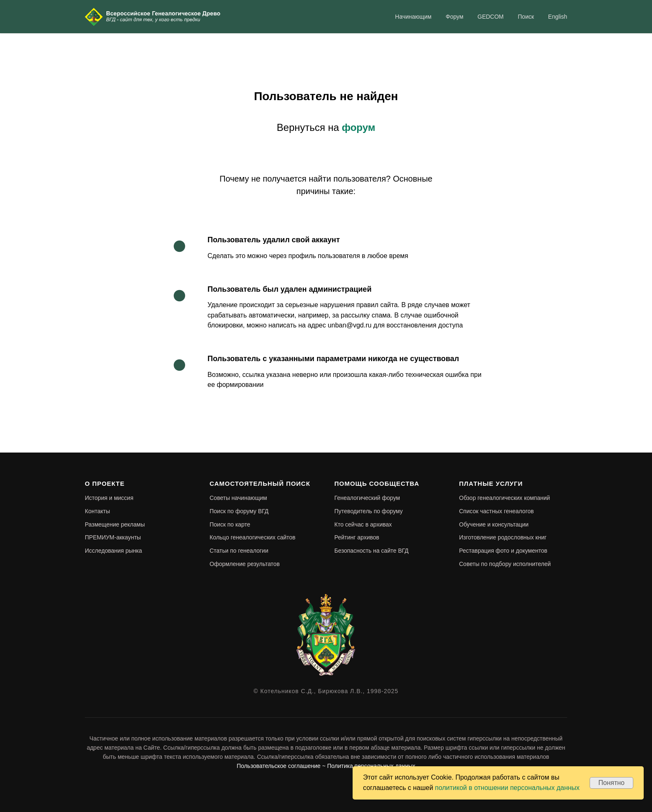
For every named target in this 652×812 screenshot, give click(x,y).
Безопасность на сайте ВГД (372, 551)
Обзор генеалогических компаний (505, 498)
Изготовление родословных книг (503, 537)
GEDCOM (490, 17)
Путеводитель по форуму (369, 511)
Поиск (526, 17)
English (558, 17)
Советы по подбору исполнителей (505, 564)
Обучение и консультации (494, 524)
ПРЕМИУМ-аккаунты (113, 537)
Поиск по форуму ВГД (239, 511)
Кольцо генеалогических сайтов (253, 537)
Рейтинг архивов (357, 537)
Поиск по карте (230, 524)
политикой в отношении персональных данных (507, 788)
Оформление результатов (245, 564)
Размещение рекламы (115, 524)
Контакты (97, 511)
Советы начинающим (238, 498)
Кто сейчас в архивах (363, 524)
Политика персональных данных (371, 766)
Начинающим (413, 17)
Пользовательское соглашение (279, 766)
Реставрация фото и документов (503, 551)
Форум (455, 17)
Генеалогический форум (367, 498)
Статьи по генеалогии (239, 551)
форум (358, 127)
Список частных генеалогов (496, 511)
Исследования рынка (114, 551)
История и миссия (109, 498)
